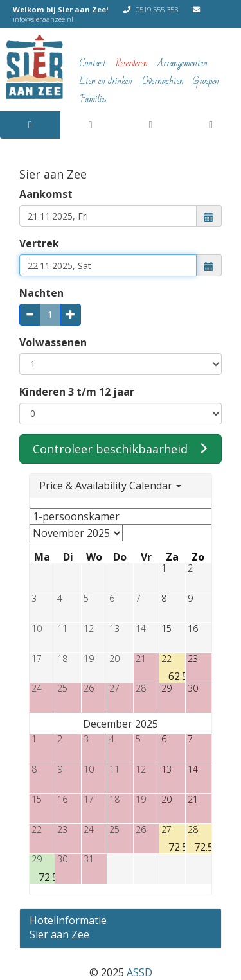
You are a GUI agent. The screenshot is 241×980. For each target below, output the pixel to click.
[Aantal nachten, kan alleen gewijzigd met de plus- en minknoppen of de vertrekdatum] (50, 315)
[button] (209, 216)
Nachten (41, 293)
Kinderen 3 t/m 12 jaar (77, 392)
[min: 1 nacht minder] (30, 315)
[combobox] (108, 216)
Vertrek (39, 243)
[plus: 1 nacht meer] (71, 315)
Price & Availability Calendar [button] (110, 486)
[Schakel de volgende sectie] (121, 923)
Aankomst (46, 194)
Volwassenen (53, 342)
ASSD (139, 972)
